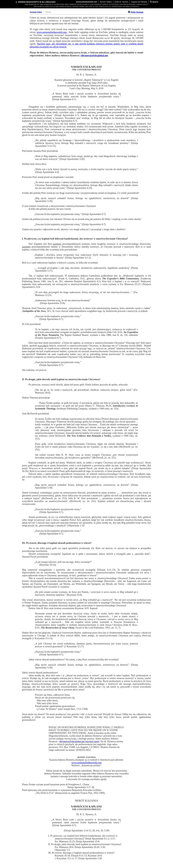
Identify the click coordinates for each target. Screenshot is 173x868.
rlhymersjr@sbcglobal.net (94, 56)
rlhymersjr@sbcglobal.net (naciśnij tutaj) (79, 741)
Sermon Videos (106, 2)
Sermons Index (36, 12)
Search (154, 2)
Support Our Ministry (139, 2)
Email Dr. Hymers (121, 2)
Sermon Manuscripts (29, 2)
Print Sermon (137, 12)
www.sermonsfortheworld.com (52, 32)
